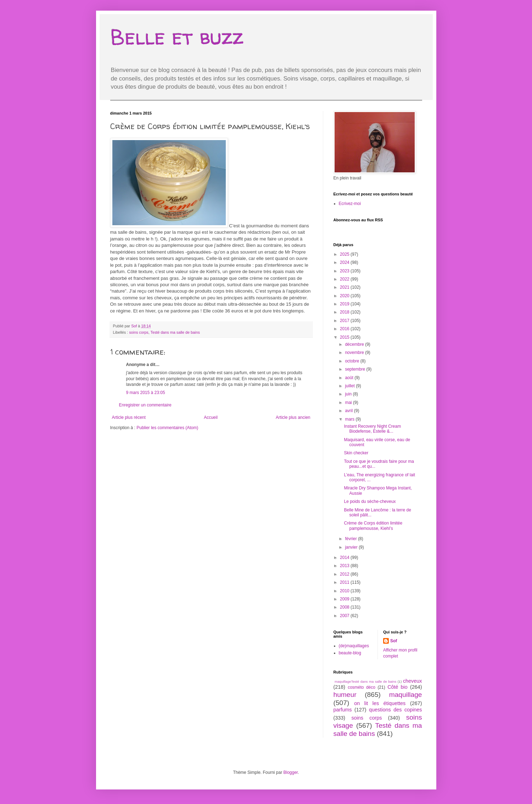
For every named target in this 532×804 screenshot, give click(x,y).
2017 (345, 321)
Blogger (291, 772)
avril (349, 411)
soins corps (139, 332)
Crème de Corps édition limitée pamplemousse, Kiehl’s (373, 526)
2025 (345, 254)
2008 (345, 607)
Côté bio (397, 687)
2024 (345, 262)
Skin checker (356, 453)
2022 (345, 279)
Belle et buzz (177, 37)
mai (349, 403)
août (350, 378)
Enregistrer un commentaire (145, 405)
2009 (345, 599)
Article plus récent (129, 417)
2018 (345, 312)
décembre (355, 344)
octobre (352, 361)
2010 (345, 591)
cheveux (413, 681)
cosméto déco (362, 687)
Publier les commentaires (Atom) (167, 428)
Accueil (211, 417)
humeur (345, 695)
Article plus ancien (293, 417)
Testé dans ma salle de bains (175, 332)
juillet (350, 386)
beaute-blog (350, 653)
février (351, 539)
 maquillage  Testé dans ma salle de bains (365, 681)
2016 (345, 329)
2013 (345, 566)
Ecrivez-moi (350, 204)
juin (349, 394)
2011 (345, 582)
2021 (345, 287)
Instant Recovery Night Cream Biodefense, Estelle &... (372, 429)
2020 (345, 296)
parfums (343, 710)
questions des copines (395, 710)
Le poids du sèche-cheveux (370, 501)
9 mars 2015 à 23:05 (146, 393)
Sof (394, 641)
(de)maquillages (354, 646)
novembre (355, 353)
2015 (345, 337)
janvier (352, 547)
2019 (345, 304)
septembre (355, 369)
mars (350, 419)
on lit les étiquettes (380, 703)
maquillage (406, 695)
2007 (345, 616)
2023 (345, 271)
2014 (345, 558)
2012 (345, 574)
